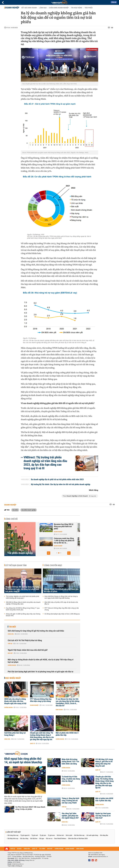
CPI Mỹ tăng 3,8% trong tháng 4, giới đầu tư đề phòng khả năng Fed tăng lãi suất (104, 763)
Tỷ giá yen (43, 835)
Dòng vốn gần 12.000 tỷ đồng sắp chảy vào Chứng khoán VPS (23, 615)
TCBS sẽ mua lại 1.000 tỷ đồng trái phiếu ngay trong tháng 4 (56, 527)
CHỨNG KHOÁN (59, 849)
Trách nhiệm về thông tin (15, 866)
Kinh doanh (59, 710)
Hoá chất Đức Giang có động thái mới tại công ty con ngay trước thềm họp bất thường (61, 597)
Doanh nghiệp (12, 8)
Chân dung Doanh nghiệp (59, 8)
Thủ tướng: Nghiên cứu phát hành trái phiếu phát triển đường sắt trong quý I (23, 597)
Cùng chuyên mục (53, 565)
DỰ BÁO (19, 849)
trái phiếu (15, 510)
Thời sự (10, 644)
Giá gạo (42, 839)
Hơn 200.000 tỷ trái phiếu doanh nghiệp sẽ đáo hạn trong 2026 (56, 541)
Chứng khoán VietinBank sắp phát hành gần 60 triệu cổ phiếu (61, 590)
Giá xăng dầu (104, 835)
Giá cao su (49, 839)
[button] (49, 553)
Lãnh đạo (43, 8)
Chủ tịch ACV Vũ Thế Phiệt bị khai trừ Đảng (25, 640)
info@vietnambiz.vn (18, 864)
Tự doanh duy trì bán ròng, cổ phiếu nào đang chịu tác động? (71, 779)
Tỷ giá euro (51, 835)
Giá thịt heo (34, 839)
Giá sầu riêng (24, 839)
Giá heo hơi (60, 835)
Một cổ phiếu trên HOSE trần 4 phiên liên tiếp (67, 734)
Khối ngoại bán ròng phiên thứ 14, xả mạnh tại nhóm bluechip (23, 760)
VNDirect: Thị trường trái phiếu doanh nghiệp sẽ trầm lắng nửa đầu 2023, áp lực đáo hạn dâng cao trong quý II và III (45, 463)
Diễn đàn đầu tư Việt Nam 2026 (78, 839)
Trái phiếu (88, 8)
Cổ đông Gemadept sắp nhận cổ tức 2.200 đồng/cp (62, 614)
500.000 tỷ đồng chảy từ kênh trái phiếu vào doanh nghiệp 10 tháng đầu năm (23, 603)
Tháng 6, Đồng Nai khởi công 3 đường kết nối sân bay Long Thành (70, 801)
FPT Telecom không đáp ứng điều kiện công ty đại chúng (62, 609)
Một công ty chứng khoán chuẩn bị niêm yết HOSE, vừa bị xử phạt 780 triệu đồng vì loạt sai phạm (41, 661)
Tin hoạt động (77, 8)
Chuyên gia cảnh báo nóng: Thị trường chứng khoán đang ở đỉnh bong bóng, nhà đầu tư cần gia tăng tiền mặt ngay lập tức (42, 736)
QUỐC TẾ (34, 849)
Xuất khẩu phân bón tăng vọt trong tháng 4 (15, 734)
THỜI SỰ (13, 849)
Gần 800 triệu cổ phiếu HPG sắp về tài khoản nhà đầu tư (61, 603)
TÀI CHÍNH (42, 849)
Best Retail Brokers (60, 839)
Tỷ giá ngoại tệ (25, 835)
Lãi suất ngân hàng (92, 835)
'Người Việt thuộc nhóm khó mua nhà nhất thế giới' (28, 650)
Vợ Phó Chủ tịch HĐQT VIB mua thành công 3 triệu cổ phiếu (30, 808)
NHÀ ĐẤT (50, 849)
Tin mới (12, 627)
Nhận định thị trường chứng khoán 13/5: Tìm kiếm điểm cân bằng (70, 762)
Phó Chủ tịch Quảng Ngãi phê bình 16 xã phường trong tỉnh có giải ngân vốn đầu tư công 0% (41, 673)
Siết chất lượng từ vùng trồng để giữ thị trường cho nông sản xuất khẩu (36, 631)
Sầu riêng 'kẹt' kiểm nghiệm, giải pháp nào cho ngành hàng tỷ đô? (70, 816)
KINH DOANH (80, 849)
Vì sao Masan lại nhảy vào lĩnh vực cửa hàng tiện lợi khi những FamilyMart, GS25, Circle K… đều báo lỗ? (68, 702)
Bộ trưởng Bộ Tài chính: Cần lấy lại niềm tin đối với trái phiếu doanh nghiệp (61, 485)
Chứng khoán (50, 532)
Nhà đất (10, 653)
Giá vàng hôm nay (13, 835)
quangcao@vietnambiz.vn (100, 857)
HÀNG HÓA (27, 849)
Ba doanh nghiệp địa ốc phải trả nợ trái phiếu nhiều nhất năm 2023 (57, 480)
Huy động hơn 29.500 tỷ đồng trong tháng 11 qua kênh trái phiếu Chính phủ (23, 609)
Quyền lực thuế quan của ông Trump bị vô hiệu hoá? (103, 816)
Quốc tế (32, 744)
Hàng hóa (11, 634)
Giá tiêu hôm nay (79, 835)
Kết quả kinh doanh (29, 8)
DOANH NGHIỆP (70, 849)
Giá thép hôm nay (13, 839)
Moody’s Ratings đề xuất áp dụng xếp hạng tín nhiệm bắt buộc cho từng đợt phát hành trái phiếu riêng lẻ (22, 589)
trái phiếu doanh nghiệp (29, 510)
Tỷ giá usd (35, 835)
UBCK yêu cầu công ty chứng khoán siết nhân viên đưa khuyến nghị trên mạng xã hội (15, 701)
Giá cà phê (69, 835)
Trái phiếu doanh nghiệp (20, 553)
